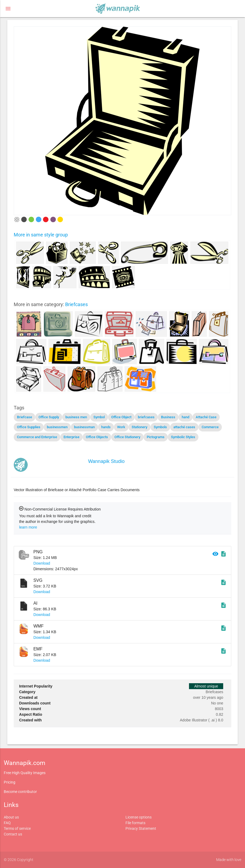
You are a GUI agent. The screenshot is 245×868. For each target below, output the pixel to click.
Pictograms (156, 437)
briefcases (146, 417)
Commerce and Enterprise (37, 437)
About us (11, 817)
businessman (84, 427)
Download (42, 563)
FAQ (7, 823)
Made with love (229, 860)
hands (106, 427)
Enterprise (71, 437)
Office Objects (97, 437)
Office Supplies (29, 427)
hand (185, 417)
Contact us (13, 834)
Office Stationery (127, 437)
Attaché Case (206, 417)
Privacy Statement (141, 828)
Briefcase (24, 417)
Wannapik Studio (106, 461)
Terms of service (17, 828)
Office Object (121, 417)
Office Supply (49, 417)
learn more (28, 527)
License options (139, 817)
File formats (135, 823)
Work (121, 427)
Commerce (210, 427)
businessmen (57, 427)
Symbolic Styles (183, 437)
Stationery (139, 427)
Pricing (10, 782)
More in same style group (41, 235)
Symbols (160, 427)
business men (76, 417)
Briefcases (76, 304)
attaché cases (184, 427)
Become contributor (20, 792)
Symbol (99, 417)
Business (168, 417)
